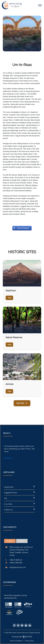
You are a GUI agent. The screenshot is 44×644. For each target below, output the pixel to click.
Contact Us (8, 510)
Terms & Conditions (16, 641)
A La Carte (8, 504)
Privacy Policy (30, 641)
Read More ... (9, 458)
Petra (22, 541)
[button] (22, 50)
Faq (6, 498)
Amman (10, 541)
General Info (9, 487)
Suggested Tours (11, 493)
